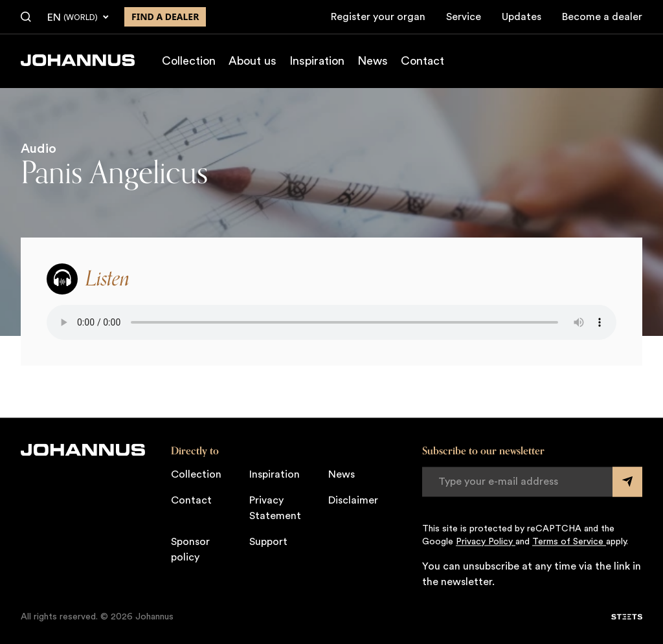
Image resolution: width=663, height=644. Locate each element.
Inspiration (317, 61)
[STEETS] (627, 617)
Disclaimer (353, 500)
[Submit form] (627, 482)
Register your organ (378, 17)
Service (464, 17)
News (373, 61)
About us (253, 61)
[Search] (26, 17)
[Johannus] (78, 60)
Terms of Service (569, 542)
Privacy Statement (275, 508)
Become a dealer (602, 17)
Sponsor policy (190, 550)
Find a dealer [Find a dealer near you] (165, 17)
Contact (422, 61)
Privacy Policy (486, 542)
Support (268, 542)
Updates (522, 17)
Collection (189, 61)
